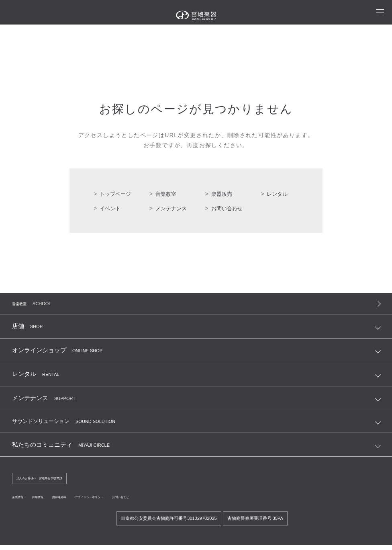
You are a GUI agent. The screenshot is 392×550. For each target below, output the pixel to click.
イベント (111, 208)
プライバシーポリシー (125, 502)
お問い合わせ (228, 208)
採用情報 (50, 502)
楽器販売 (223, 194)
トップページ (116, 194)
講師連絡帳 (80, 502)
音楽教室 (167, 194)
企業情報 (22, 502)
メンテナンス (172, 208)
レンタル (278, 194)
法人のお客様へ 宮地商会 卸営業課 (52, 482)
